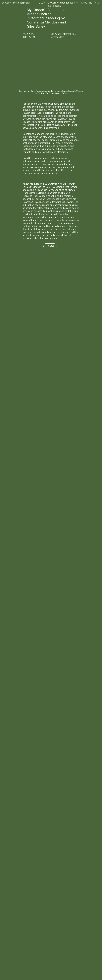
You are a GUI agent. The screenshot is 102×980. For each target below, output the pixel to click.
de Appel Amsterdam (13, 3)
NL (91, 3)
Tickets (50, 246)
